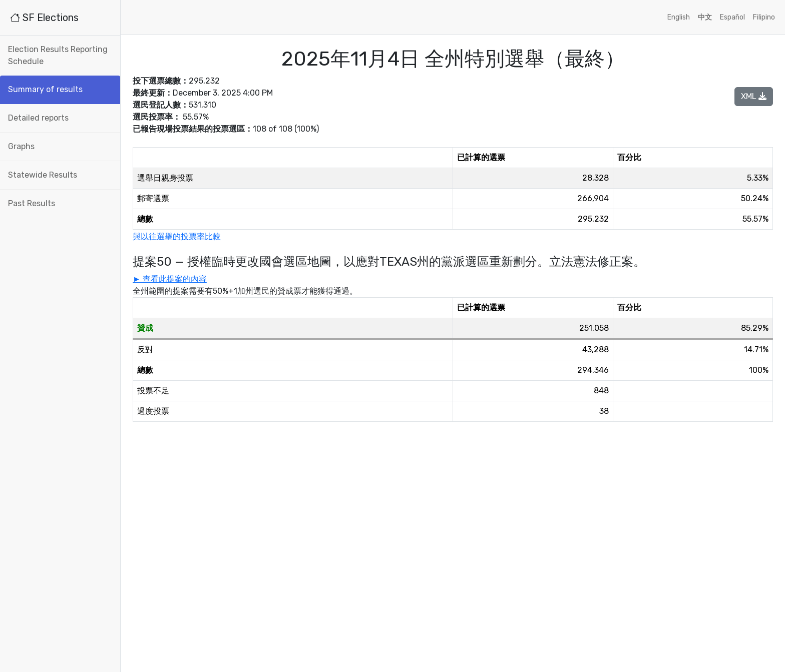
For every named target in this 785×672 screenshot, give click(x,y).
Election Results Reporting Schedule (58, 55)
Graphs (21, 146)
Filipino (764, 17)
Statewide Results (43, 175)
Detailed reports (38, 118)
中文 (705, 17)
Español (732, 17)
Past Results (32, 203)
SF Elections (44, 18)
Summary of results (45, 89)
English (679, 17)
